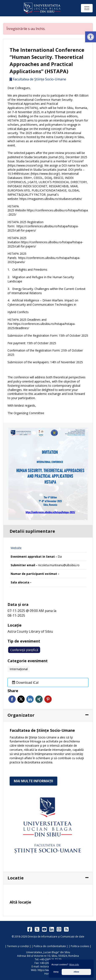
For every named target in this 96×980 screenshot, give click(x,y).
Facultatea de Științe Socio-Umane (39, 79)
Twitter (21, 699)
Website (16, 548)
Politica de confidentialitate (50, 946)
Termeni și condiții (18, 946)
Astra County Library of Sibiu (30, 631)
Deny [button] (56, 972)
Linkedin (30, 699)
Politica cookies (80, 946)
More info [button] (74, 964)
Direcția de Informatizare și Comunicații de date (56, 937)
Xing (39, 699)
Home (48, 974)
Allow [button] (76, 972)
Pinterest (48, 699)
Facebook (12, 699)
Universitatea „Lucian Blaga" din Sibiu (48, 952)
